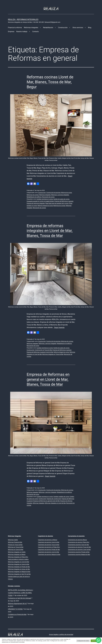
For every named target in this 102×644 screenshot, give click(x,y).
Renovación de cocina (48, 197)
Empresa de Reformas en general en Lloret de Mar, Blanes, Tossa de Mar (48, 379)
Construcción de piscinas (53, 193)
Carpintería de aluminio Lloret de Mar (49, 552)
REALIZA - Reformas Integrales (23, 19)
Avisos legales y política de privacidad (61, 634)
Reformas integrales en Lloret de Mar (55, 503)
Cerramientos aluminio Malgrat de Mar (79, 555)
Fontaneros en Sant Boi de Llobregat (20, 598)
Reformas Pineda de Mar (15, 542)
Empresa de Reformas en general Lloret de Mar (40, 352)
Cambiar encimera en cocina (45, 199)
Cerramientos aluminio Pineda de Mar (79, 552)
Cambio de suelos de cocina (61, 199)
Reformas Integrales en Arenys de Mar (19, 569)
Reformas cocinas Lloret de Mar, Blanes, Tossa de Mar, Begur (50, 82)
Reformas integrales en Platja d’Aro (18, 557)
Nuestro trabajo (22, 32)
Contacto (36, 32)
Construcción (63, 28)
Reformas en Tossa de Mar (16, 547)
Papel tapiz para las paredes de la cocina (57, 203)
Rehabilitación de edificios (34, 197)
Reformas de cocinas (33, 195)
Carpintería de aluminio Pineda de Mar (49, 550)
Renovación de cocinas (39, 208)
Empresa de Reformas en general (64, 201)
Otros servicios (78, 28)
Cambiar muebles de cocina (61, 497)
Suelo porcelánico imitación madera (18, 559)
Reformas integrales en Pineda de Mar (19, 567)
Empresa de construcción (54, 499)
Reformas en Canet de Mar (16, 550)
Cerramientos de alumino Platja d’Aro (79, 542)
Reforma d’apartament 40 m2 (17, 604)
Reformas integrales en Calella (17, 552)
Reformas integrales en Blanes (17, 555)
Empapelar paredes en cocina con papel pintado (40, 201)
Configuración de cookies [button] (83, 641)
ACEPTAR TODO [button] (95, 641)
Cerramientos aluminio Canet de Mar (78, 545)
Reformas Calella (13, 540)
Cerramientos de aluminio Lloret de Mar (79, 550)
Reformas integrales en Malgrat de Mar (19, 572)
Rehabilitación (48, 28)
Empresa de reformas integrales (36, 203)
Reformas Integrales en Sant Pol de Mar (19, 574)
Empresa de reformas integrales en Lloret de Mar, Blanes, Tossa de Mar (50, 231)
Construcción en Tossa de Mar (43, 350)
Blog (90, 28)
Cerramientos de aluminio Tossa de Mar (79, 547)
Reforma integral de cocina (45, 206)
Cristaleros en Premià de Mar (17, 614)
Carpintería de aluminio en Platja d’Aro (49, 547)
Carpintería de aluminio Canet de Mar (49, 542)
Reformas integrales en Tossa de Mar (53, 354)
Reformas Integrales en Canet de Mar (19, 564)
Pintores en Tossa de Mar (15, 545)
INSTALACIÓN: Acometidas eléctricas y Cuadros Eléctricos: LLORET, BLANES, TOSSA (20, 593)
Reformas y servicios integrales (60, 195)
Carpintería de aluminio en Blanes (48, 540)
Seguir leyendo (59, 327)
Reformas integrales (31, 28)
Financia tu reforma (15, 28)
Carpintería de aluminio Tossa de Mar (49, 545)
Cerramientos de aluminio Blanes (77, 540)
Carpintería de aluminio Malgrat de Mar (49, 555)
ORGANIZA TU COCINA (15, 609)
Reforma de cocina (66, 193)
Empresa (11, 32)
